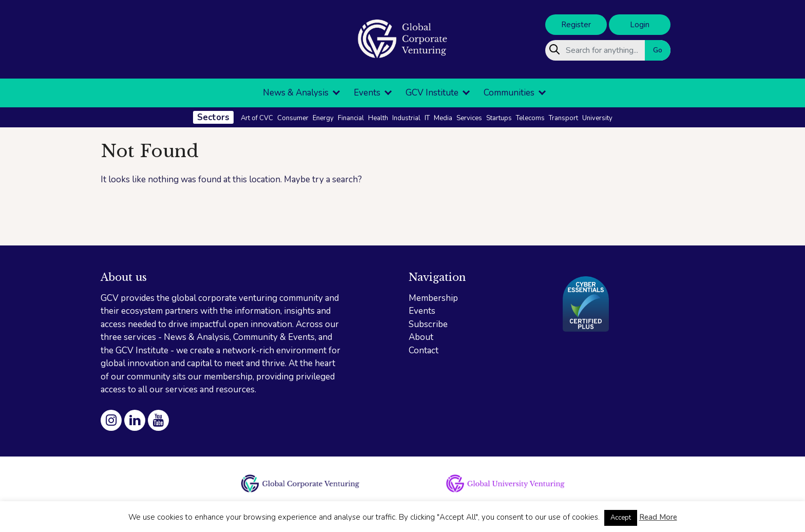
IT (427, 118)
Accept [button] (621, 518)
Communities (509, 93)
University (597, 118)
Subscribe (428, 324)
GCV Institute (432, 93)
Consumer (293, 118)
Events (367, 93)
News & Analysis (296, 93)
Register (576, 25)
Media (443, 118)
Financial (351, 118)
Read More (658, 517)
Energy (323, 118)
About (421, 337)
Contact (424, 350)
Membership (433, 298)
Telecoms (530, 118)
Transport (563, 118)
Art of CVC (257, 118)
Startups (499, 118)
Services (469, 118)
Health (378, 118)
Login (640, 25)
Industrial (406, 118)
